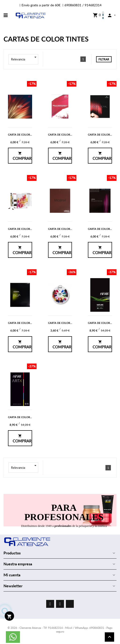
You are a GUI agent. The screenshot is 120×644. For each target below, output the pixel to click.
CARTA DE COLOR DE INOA (25, 323)
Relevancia (25, 59)
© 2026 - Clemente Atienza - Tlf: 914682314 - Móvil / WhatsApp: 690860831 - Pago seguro (60, 630)
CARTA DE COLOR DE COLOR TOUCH (31, 229)
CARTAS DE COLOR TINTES (46, 39)
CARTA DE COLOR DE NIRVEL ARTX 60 (31, 417)
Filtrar (104, 59)
